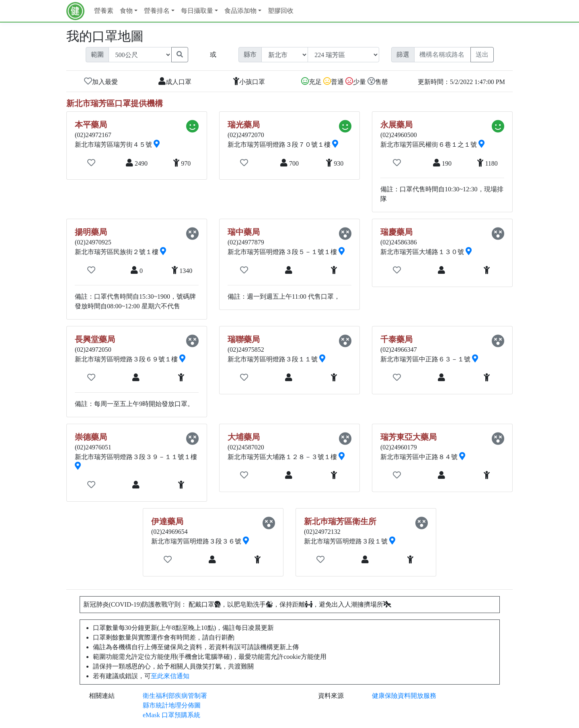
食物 (126, 11)
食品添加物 (240, 11)
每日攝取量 (197, 11)
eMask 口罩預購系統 (171, 715)
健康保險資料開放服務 (404, 696)
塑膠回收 (281, 11)
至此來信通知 (170, 676)
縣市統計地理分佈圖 (172, 705)
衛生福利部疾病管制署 (175, 696)
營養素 (104, 11)
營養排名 (157, 11)
